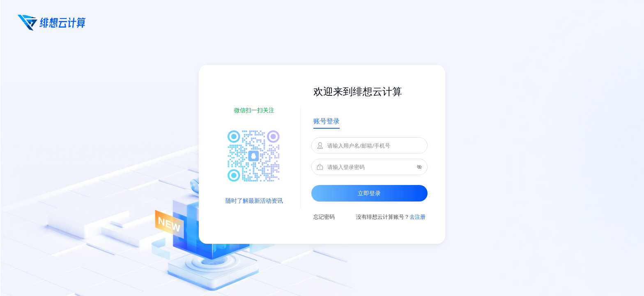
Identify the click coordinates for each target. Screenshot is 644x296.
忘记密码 (324, 217)
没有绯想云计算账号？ (391, 217)
